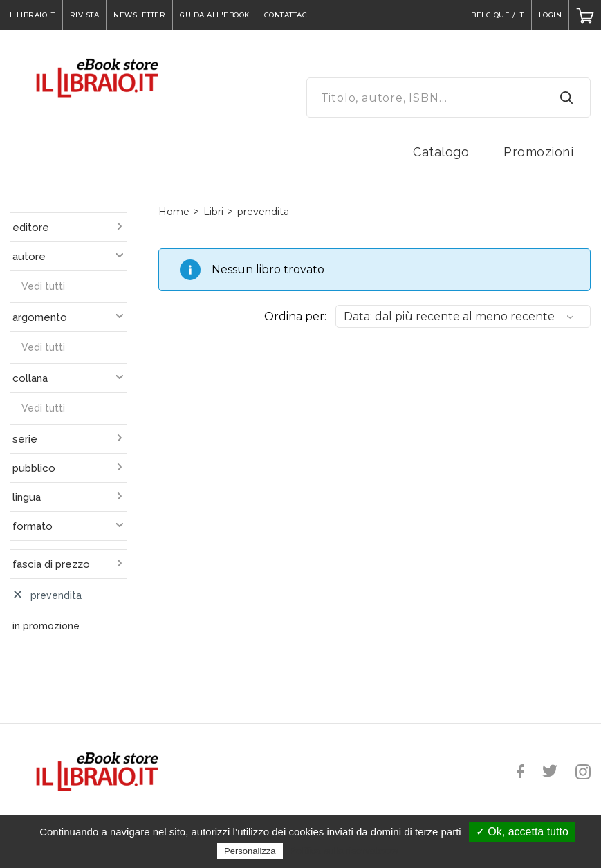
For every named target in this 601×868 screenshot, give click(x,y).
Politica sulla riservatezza (344, 851)
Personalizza (250, 851)
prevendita (263, 212)
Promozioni (538, 152)
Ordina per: (295, 316)
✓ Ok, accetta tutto (522, 832)
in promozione (46, 626)
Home (174, 212)
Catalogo (441, 152)
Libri (213, 212)
